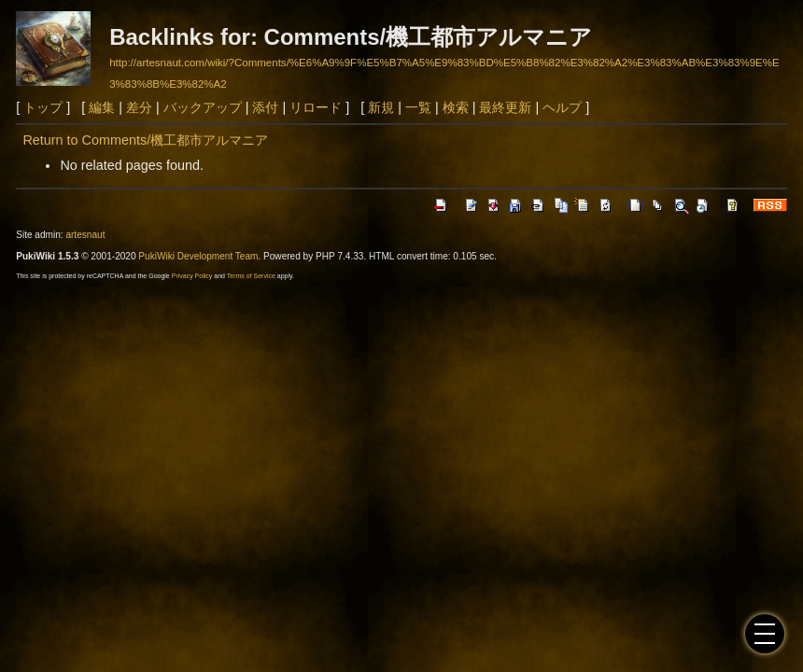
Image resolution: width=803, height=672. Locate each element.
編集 (102, 107)
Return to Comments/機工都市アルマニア (145, 140)
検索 (456, 107)
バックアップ (203, 107)
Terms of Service (251, 276)
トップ (43, 107)
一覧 (418, 107)
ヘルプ (562, 107)
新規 (381, 107)
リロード (316, 107)
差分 (139, 107)
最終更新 (505, 107)
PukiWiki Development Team (198, 256)
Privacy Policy (192, 276)
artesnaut (85, 235)
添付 (265, 107)
